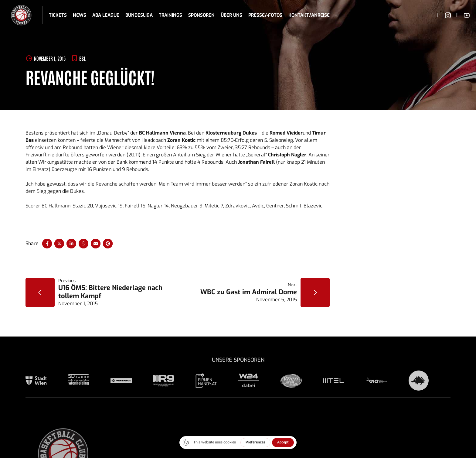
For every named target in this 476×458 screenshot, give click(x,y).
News (80, 15)
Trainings (170, 15)
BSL (82, 58)
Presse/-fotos (265, 15)
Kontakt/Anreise (309, 15)
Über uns (231, 15)
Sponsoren (201, 15)
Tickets (58, 15)
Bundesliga (139, 15)
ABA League (106, 15)
